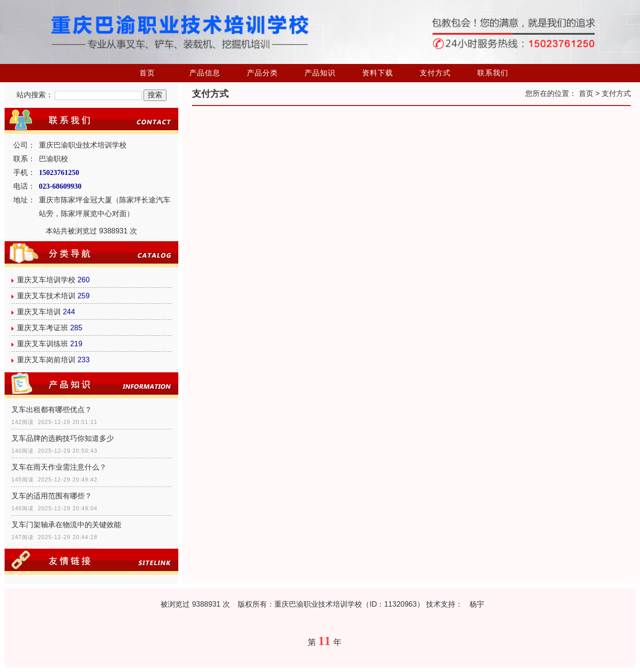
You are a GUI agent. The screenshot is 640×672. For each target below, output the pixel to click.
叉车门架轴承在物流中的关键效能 (66, 525)
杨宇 (477, 604)
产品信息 (205, 73)
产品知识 (320, 73)
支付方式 (435, 73)
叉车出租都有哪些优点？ (52, 410)
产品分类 (262, 73)
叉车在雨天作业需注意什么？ (59, 467)
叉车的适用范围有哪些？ (52, 496)
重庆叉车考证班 (43, 328)
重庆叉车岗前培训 (46, 360)
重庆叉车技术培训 (46, 296)
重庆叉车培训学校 (46, 280)
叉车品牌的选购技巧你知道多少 (63, 438)
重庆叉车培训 (39, 312)
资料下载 (378, 73)
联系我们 (493, 73)
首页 (147, 73)
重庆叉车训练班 (43, 344)
